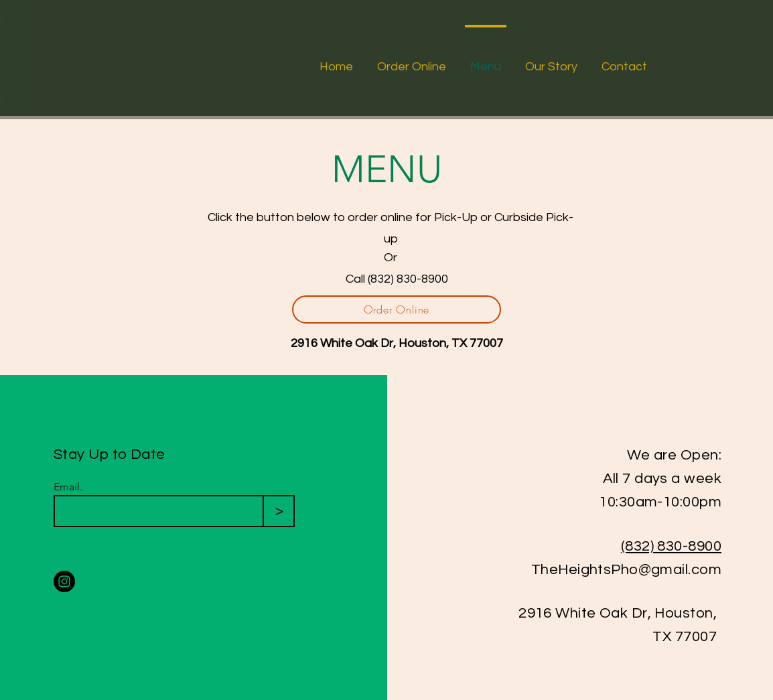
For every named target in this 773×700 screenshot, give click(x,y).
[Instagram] (64, 581)
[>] (279, 511)
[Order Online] (397, 309)
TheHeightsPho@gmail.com (626, 570)
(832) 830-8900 (671, 546)
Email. (68, 487)
